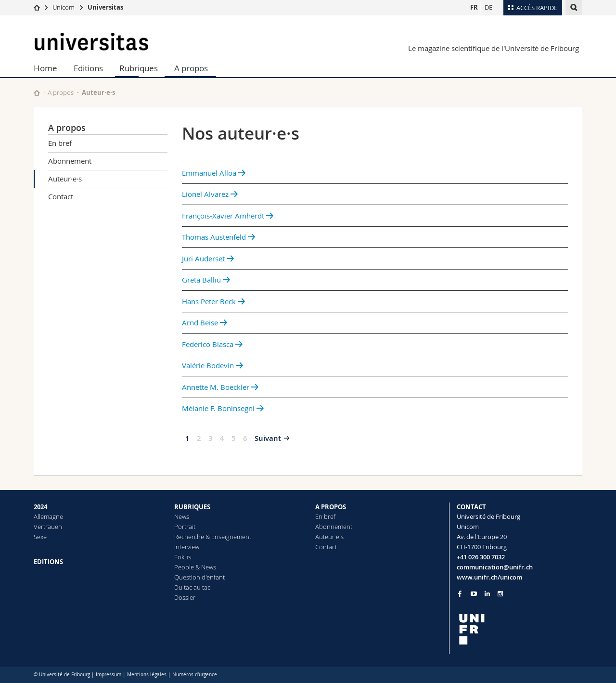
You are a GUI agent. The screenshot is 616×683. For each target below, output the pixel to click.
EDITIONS (48, 562)
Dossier (185, 597)
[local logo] (520, 629)
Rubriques (139, 68)
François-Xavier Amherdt (228, 216)
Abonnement (70, 161)
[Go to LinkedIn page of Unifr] (487, 594)
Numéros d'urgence (195, 675)
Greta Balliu (206, 280)
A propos (191, 68)
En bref (60, 143)
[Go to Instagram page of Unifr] (500, 594)
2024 (40, 507)
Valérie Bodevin (212, 365)
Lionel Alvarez (210, 194)
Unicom (64, 7)
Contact (61, 196)
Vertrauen (48, 527)
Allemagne (48, 516)
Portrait (185, 527)
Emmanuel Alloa (214, 173)
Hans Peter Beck (213, 301)
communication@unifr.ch (495, 567)
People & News (195, 567)
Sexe (40, 537)
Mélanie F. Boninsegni (223, 408)
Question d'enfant (199, 577)
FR (474, 7)
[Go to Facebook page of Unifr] (460, 593)
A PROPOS (331, 507)
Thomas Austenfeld (218, 237)
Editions (88, 68)
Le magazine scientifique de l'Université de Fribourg (494, 48)
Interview (187, 547)
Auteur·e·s (65, 179)
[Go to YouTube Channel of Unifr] (474, 594)
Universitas (105, 7)
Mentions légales (147, 675)
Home (45, 68)
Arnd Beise (205, 322)
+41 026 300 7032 (481, 557)
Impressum (109, 675)
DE (488, 7)
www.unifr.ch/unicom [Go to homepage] (489, 577)
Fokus (183, 557)
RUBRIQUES (192, 507)
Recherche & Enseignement (213, 537)
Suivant (268, 438)
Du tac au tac (192, 587)
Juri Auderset (208, 258)
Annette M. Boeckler (220, 387)
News (182, 516)
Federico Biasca (212, 344)
